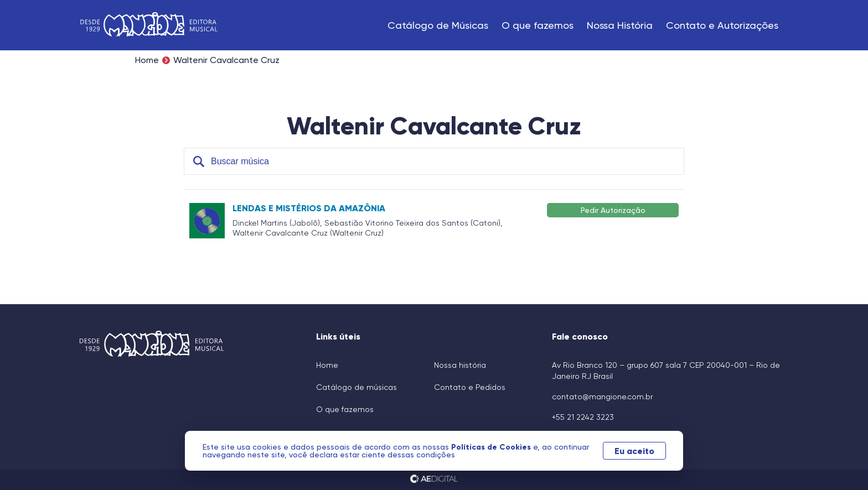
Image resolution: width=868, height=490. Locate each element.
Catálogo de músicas (356, 387)
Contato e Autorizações (722, 25)
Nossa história (460, 365)
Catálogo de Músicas (438, 25)
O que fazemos (538, 25)
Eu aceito (634, 451)
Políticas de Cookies (492, 447)
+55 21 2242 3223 (583, 417)
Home (147, 60)
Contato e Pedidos (470, 387)
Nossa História (620, 25)
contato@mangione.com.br (602, 397)
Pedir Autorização (613, 210)
